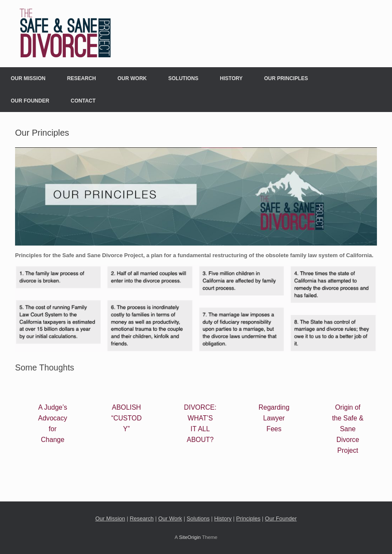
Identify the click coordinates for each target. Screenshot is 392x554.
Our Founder (30, 101)
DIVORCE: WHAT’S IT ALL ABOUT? (200, 423)
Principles (248, 518)
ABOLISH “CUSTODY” (126, 418)
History (231, 78)
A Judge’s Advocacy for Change (53, 423)
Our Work (132, 78)
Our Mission (28, 78)
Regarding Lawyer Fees (274, 418)
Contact (83, 101)
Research (82, 78)
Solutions (183, 78)
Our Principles (286, 78)
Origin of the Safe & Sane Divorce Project (348, 429)
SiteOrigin (190, 537)
